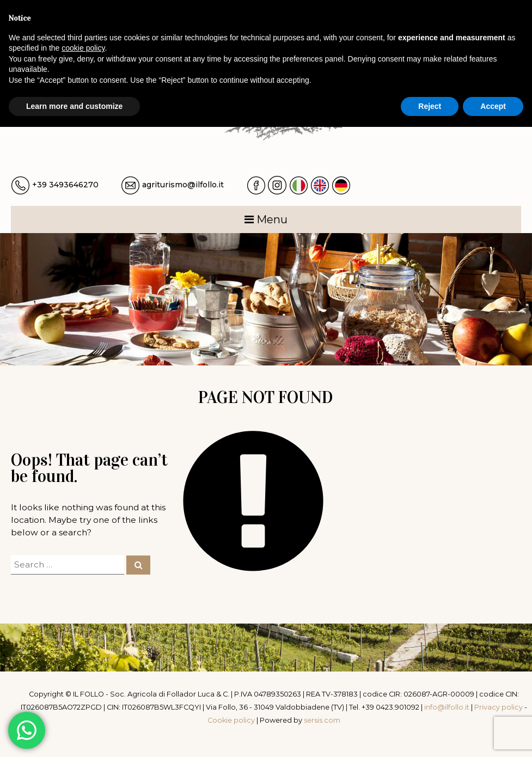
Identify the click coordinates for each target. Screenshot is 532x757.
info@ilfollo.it (447, 707)
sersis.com (322, 720)
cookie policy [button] (83, 48)
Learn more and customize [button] (74, 106)
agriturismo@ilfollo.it (183, 185)
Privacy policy (499, 707)
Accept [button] (493, 106)
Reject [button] (430, 106)
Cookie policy (231, 720)
